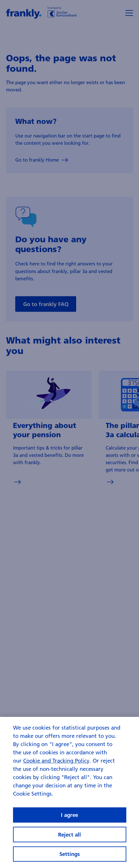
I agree (69, 815)
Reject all (69, 835)
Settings (70, 854)
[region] (69, 792)
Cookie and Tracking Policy (56, 761)
